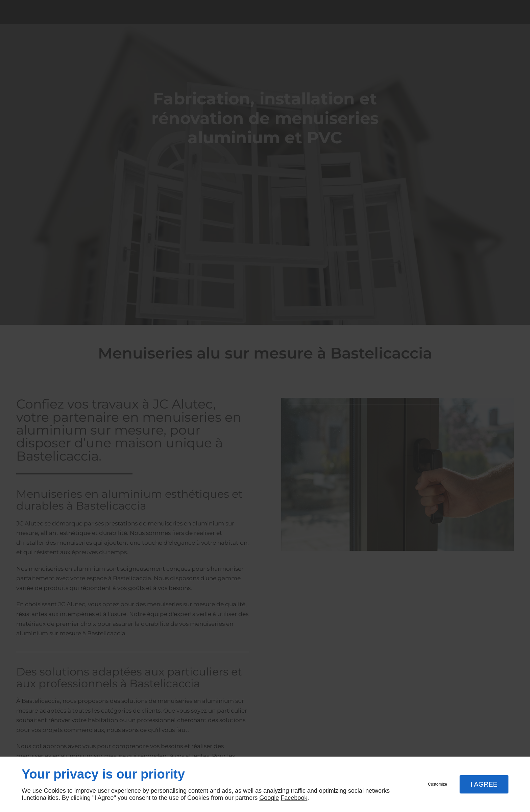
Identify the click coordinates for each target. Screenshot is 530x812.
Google (269, 798)
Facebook (294, 798)
